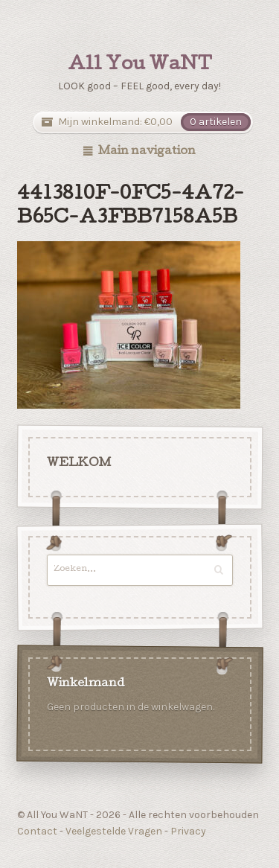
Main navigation (147, 152)
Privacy (188, 831)
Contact (37, 831)
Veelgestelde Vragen (114, 831)
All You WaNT (140, 66)
